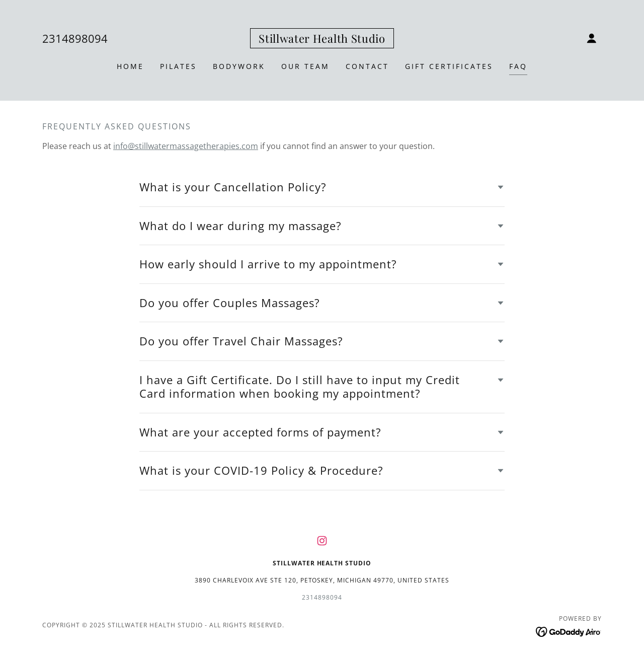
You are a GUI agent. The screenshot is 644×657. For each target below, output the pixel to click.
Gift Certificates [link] (449, 66)
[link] (322, 40)
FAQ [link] (518, 66)
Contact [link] (367, 66)
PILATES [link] (178, 66)
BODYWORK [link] (239, 66)
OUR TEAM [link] (305, 66)
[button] (592, 38)
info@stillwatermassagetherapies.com (186, 146)
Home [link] (130, 66)
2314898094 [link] (75, 38)
